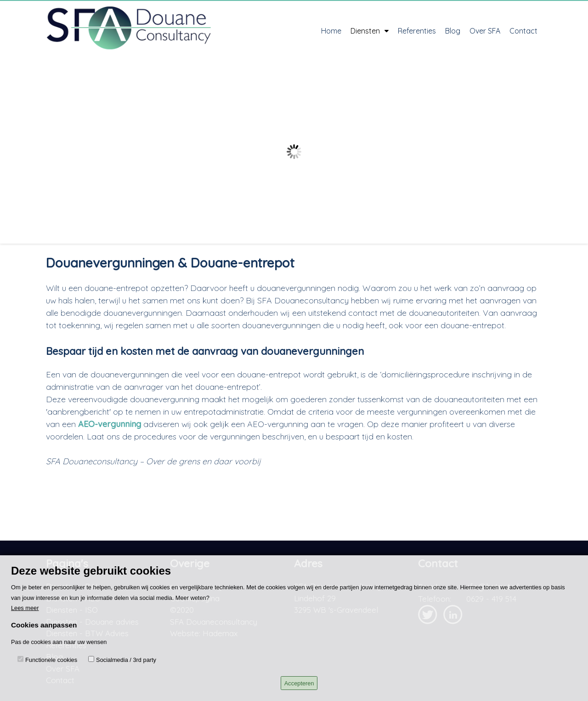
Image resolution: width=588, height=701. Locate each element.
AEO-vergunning (110, 424)
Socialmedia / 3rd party (126, 660)
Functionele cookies (51, 660)
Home (331, 31)
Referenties (417, 31)
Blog (453, 31)
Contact (523, 31)
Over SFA (485, 31)
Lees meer (25, 608)
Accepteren (299, 683)
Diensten (370, 31)
